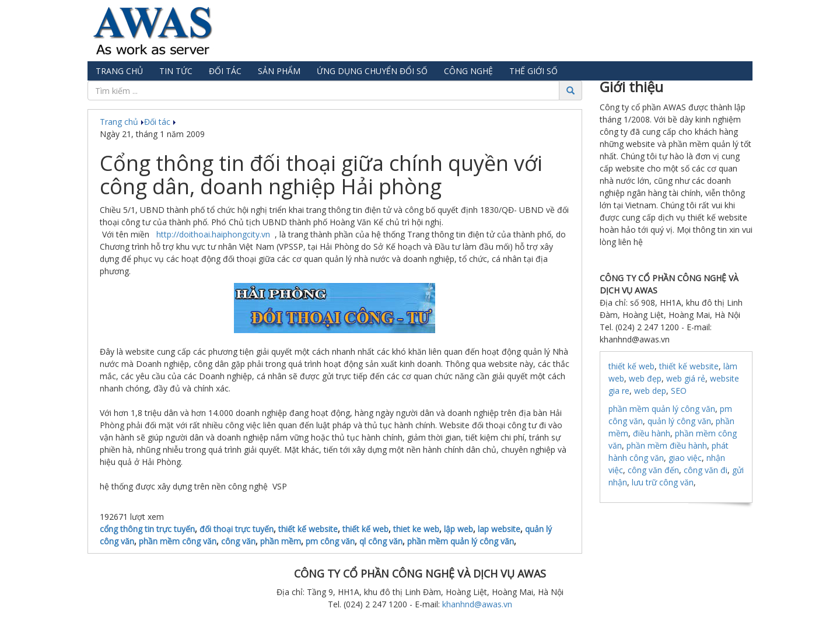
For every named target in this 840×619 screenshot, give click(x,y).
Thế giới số (533, 71)
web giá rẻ (686, 378)
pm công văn (330, 541)
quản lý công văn (679, 421)
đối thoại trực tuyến (237, 529)
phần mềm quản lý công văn (461, 541)
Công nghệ (468, 71)
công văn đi (706, 470)
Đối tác (225, 71)
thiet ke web (416, 529)
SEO (679, 391)
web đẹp (645, 378)
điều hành (652, 433)
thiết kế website (308, 529)
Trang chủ (119, 71)
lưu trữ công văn (663, 482)
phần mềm (281, 541)
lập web (459, 529)
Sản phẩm (279, 71)
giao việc (685, 458)
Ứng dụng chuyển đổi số (372, 71)
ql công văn (381, 541)
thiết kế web (365, 529)
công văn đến (653, 470)
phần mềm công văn (178, 541)
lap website (499, 529)
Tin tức (176, 71)
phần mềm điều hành (667, 445)
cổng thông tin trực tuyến (147, 529)
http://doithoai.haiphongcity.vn (212, 234)
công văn (238, 541)
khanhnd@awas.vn (477, 604)
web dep (650, 391)
